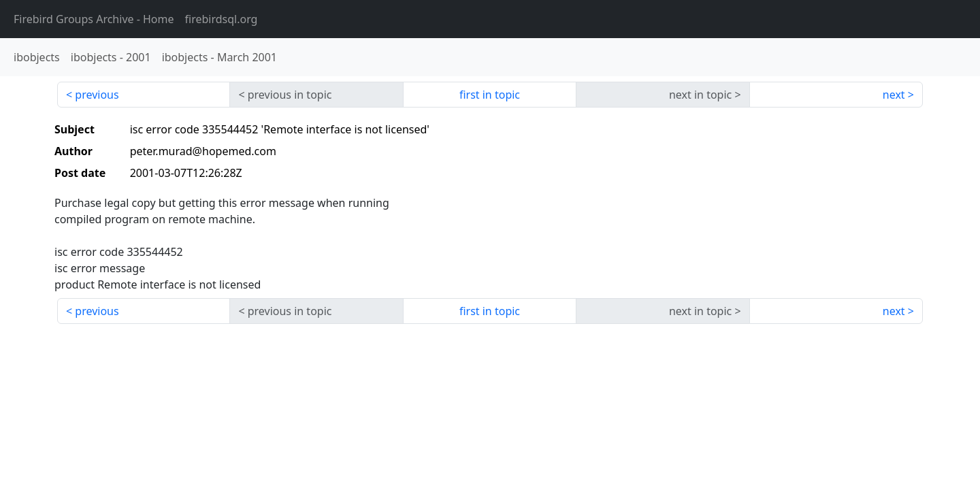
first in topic (490, 95)
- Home (94, 19)
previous (97, 95)
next (894, 95)
